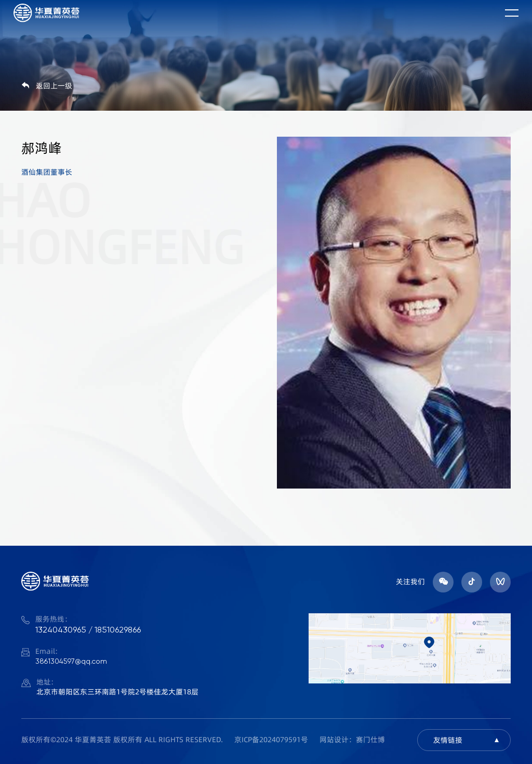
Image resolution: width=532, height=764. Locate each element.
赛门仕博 (370, 740)
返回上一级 (47, 86)
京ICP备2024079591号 (271, 740)
